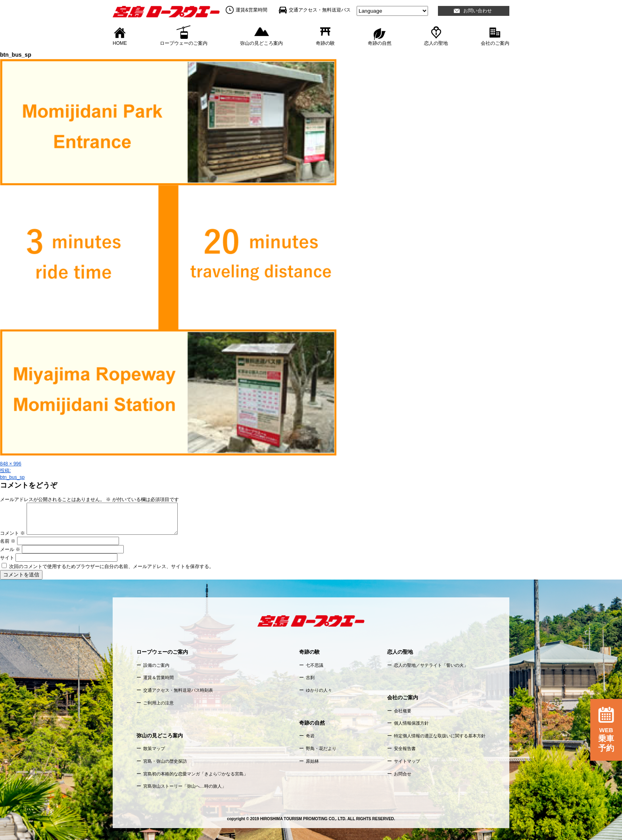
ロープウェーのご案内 (184, 43)
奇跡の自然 (380, 43)
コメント (12, 533)
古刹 (310, 677)
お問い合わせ (478, 11)
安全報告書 (405, 748)
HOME (120, 43)
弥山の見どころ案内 (261, 43)
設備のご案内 (156, 665)
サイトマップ (407, 761)
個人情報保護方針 (411, 723)
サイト (7, 558)
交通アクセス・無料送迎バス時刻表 (178, 690)
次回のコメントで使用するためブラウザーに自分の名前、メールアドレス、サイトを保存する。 (111, 566)
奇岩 (310, 736)
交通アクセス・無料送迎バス (320, 10)
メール (10, 549)
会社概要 (403, 711)
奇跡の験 (325, 43)
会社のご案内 (495, 43)
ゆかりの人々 (319, 690)
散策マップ (154, 748)
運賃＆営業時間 (158, 677)
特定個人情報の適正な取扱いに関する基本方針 (440, 736)
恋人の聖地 (436, 43)
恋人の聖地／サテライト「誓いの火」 (431, 665)
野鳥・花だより (321, 748)
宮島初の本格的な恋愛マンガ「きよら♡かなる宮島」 (196, 774)
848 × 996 (11, 464)
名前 (8, 541)
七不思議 (315, 665)
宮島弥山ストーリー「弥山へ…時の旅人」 (185, 786)
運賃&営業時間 (251, 10)
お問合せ (403, 774)
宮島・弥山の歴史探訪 (165, 761)
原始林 (312, 761)
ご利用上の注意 (158, 703)
